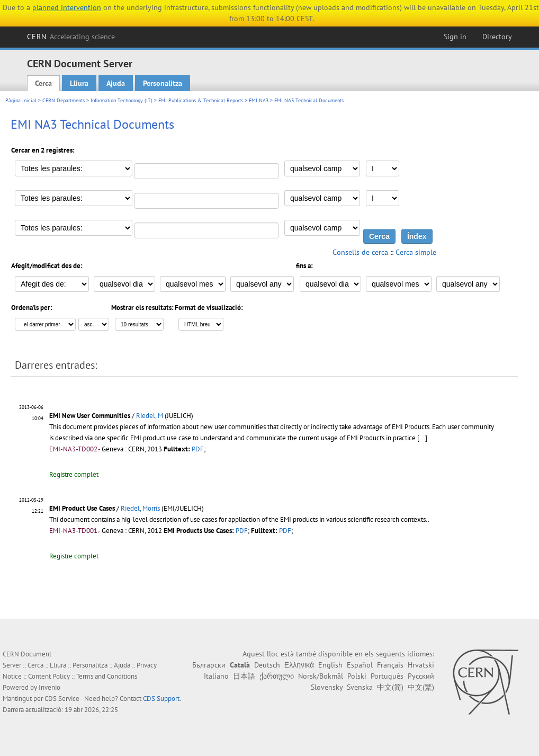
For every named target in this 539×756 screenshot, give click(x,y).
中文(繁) (421, 687)
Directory (497, 37)
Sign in (455, 37)
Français (390, 665)
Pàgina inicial (21, 100)
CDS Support (161, 699)
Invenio (50, 687)
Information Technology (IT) (122, 100)
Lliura (79, 83)
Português (387, 676)
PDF (198, 449)
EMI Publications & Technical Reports (201, 100)
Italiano (216, 676)
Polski (357, 676)
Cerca (43, 83)
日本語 (244, 676)
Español (360, 665)
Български (209, 665)
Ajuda (116, 83)
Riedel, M (150, 416)
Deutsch (267, 665)
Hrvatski (421, 665)
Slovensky (327, 687)
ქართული (277, 676)
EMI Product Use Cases (82, 508)
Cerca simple (416, 252)
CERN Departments (64, 100)
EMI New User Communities (90, 416)
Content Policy (49, 676)
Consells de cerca (360, 252)
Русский (421, 676)
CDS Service (62, 699)
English (330, 665)
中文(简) (390, 687)
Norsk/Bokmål (321, 676)
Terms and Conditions (107, 676)
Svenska (360, 687)
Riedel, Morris (140, 508)
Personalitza (163, 83)
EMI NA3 (259, 100)
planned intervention (67, 7)
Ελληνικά (299, 665)
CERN (71, 37)
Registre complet (74, 474)
